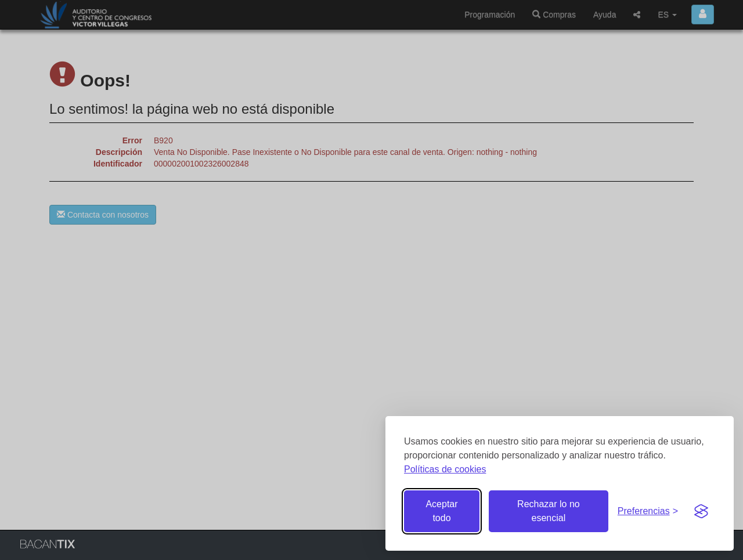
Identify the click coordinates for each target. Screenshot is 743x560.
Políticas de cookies (445, 469)
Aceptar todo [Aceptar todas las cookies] (441, 511)
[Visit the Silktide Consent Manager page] (701, 511)
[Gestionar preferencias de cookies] (648, 512)
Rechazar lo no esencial (549, 511)
